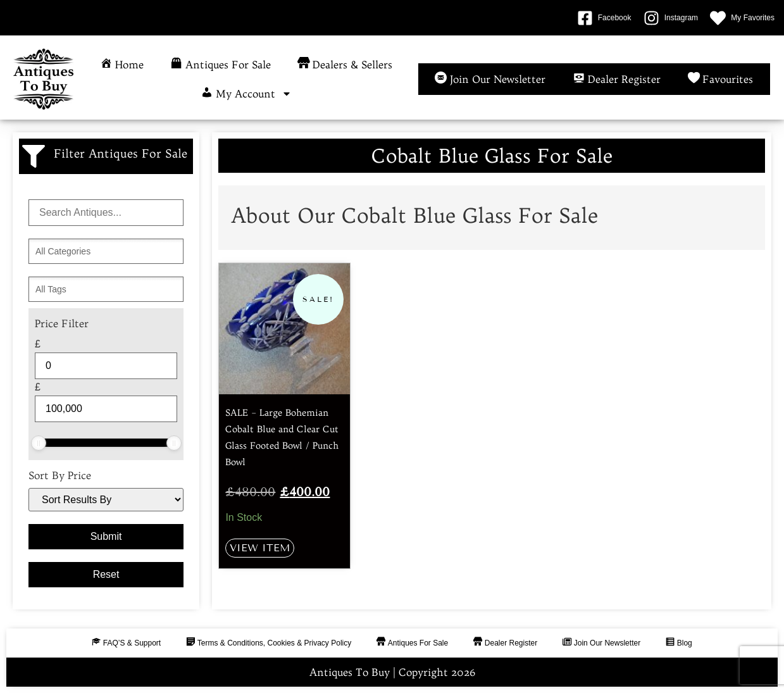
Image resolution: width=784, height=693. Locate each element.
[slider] (39, 443)
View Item (260, 548)
